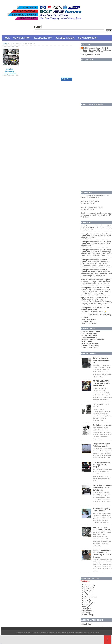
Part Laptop (85, 581)
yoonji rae (85, 226)
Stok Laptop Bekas (89, 320)
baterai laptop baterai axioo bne (94, 271)
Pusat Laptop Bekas (89, 337)
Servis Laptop (87, 341)
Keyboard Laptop (88, 603)
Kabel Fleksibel (87, 595)
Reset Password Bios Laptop (93, 339)
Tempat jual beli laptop (90, 345)
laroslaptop (85, 234)
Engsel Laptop (87, 591)
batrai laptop (105, 280)
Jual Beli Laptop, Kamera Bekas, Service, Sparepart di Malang (48, 633)
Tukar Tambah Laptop (90, 347)
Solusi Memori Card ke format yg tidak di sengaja (102, 465)
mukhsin (84, 280)
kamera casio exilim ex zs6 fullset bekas (96, 227)
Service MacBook (88, 38)
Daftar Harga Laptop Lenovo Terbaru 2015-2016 (101, 360)
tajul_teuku (85, 298)
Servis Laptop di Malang (102, 425)
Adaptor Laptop (88, 611)
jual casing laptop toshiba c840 (96, 235)
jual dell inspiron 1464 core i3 (95, 309)
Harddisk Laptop (88, 587)
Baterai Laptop (87, 605)
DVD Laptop (86, 607)
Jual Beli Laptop (43, 38)
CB (1, 643)
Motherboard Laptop (89, 335)
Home (7, 38)
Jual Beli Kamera (65, 38)
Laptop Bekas (86, 624)
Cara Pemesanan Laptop (91, 331)
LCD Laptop (86, 609)
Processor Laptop (88, 585)
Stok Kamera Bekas (89, 324)
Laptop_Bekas (94, 633)
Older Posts (67, 79)
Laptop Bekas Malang (90, 333)
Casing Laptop (87, 601)
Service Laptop (22, 38)
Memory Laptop (88, 589)
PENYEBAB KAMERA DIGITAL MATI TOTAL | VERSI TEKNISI (101, 383)
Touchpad (85, 593)
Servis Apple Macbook (90, 343)
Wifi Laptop (86, 599)
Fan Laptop (86, 613)
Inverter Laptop (87, 615)
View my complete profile (90, 55)
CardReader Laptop (89, 597)
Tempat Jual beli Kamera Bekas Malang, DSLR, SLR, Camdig (102, 488)
